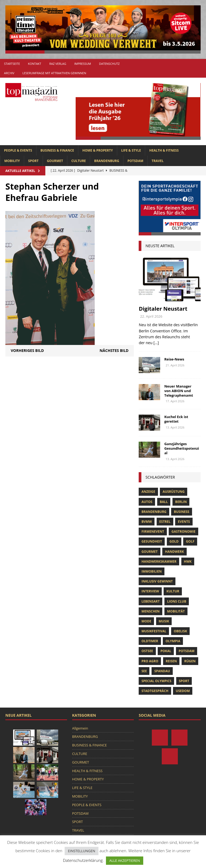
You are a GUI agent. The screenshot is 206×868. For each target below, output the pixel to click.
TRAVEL (157, 161)
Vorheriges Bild (27, 350)
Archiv (9, 73)
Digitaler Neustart (163, 309)
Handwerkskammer (159, 561)
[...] (156, 343)
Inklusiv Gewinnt (157, 581)
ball (164, 502)
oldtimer (150, 641)
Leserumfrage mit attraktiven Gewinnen (54, 73)
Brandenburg (154, 512)
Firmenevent (153, 531)
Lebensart (150, 601)
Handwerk (174, 552)
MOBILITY (12, 161)
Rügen (190, 661)
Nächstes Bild (114, 350)
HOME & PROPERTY (98, 150)
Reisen (171, 661)
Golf (190, 541)
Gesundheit (152, 541)
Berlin (181, 502)
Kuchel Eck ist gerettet (176, 419)
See (144, 671)
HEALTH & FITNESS (164, 150)
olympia (173, 641)
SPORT (33, 161)
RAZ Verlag (58, 64)
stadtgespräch (155, 691)
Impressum (83, 64)
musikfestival (154, 631)
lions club (177, 601)
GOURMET (55, 161)
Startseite (12, 64)
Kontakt (34, 64)
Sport (184, 681)
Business (181, 512)
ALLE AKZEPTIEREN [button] (124, 861)
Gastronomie (183, 531)
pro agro (150, 661)
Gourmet (149, 552)
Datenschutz (109, 64)
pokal (166, 651)
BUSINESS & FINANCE (57, 150)
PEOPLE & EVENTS (18, 150)
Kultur (173, 591)
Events (184, 522)
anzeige (148, 492)
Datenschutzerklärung (83, 860)
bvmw (147, 522)
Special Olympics (156, 681)
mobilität (176, 611)
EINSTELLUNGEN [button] (81, 851)
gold (174, 541)
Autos (147, 502)
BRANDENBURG (107, 161)
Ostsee (147, 651)
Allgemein (80, 728)
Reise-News (174, 359)
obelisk (181, 631)
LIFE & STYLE (131, 150)
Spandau (162, 671)
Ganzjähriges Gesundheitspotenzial (182, 448)
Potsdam (187, 651)
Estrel (165, 522)
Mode (146, 621)
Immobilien (151, 571)
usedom (183, 691)
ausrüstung (174, 492)
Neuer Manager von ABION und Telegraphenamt (179, 391)
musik (164, 621)
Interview (150, 591)
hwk (188, 561)
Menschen (150, 611)
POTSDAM (135, 161)
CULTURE (79, 161)
